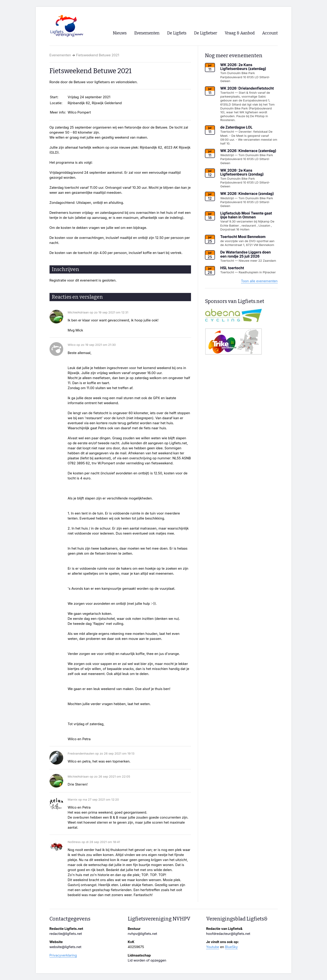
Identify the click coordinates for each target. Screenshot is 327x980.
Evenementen (60, 55)
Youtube (213, 947)
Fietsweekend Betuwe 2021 (98, 55)
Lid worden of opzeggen (147, 960)
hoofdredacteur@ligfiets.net (228, 934)
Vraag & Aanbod (240, 33)
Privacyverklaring (63, 955)
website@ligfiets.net (65, 947)
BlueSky (231, 947)
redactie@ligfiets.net (66, 934)
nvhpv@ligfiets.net (143, 934)
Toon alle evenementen (259, 281)
